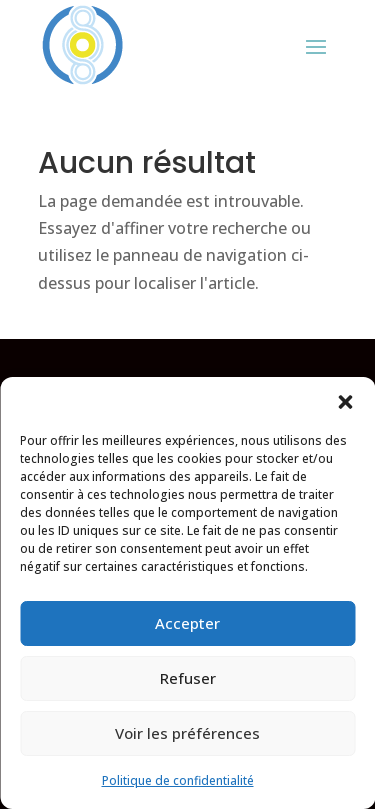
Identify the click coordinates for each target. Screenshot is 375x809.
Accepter (187, 623)
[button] (345, 402)
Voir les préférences (187, 733)
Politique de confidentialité (178, 780)
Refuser (188, 678)
